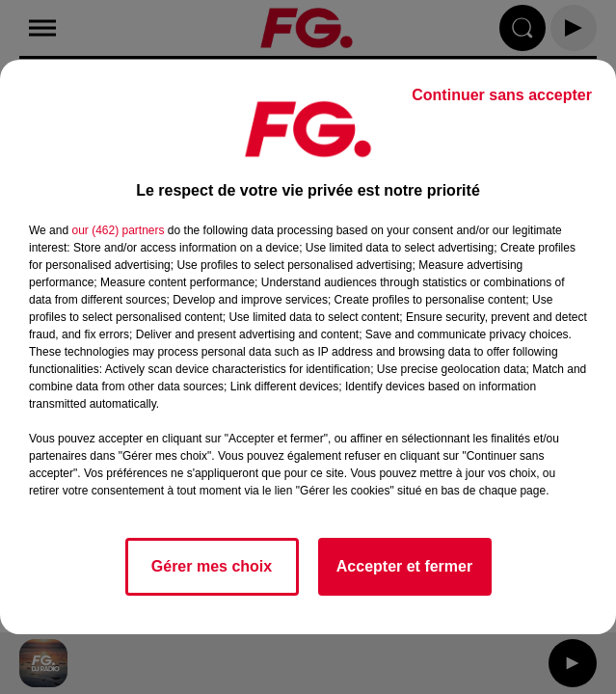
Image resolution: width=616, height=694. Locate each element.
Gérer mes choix (212, 566)
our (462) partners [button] (118, 230)
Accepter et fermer (404, 566)
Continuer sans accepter (502, 95)
